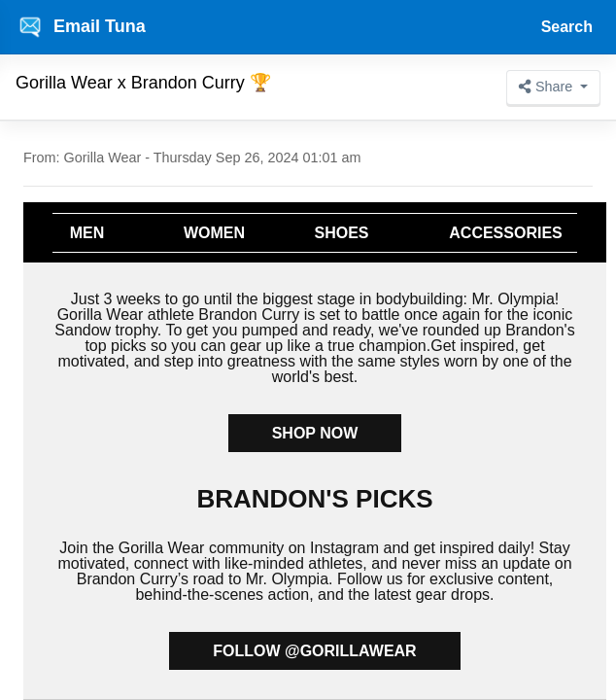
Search (567, 27)
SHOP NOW (315, 433)
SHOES (341, 233)
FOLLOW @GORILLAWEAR (314, 651)
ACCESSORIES (505, 233)
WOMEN (214, 233)
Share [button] (548, 87)
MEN (87, 233)
